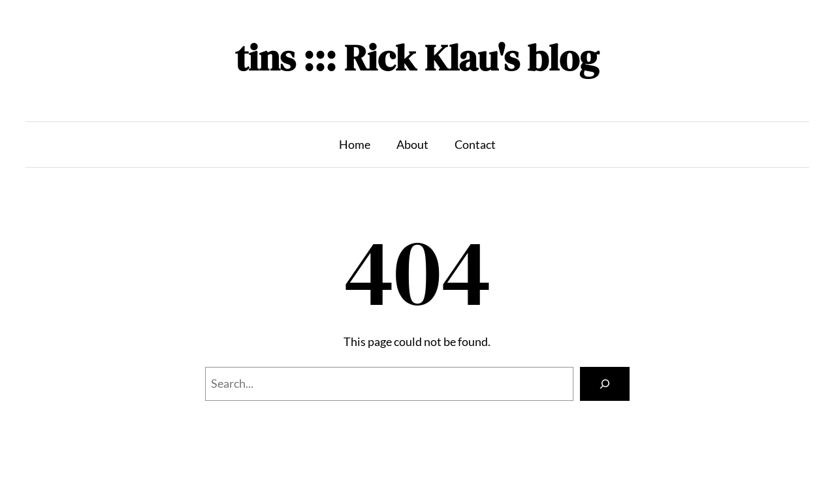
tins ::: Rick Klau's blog (417, 58)
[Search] (605, 384)
